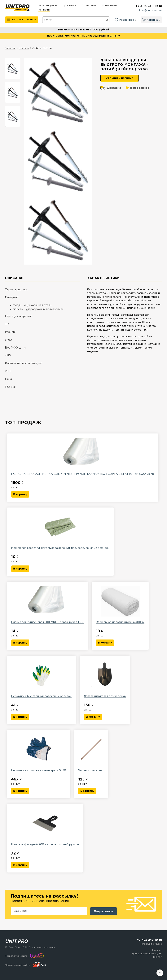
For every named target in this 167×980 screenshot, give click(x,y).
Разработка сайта (16, 956)
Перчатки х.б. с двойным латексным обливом (41, 679)
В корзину (20, 494)
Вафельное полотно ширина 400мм (120, 605)
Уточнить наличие (119, 78)
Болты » (114, 36)
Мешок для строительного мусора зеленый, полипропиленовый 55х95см (60, 530)
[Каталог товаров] (22, 20)
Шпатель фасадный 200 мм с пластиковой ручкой (45, 827)
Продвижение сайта (18, 965)
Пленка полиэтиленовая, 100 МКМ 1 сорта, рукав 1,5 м (47, 605)
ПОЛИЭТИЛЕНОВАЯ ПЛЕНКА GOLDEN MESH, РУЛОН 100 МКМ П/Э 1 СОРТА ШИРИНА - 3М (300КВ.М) (83, 456)
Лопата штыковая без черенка (105, 679)
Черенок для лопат (91, 753)
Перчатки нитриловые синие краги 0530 (39, 753)
